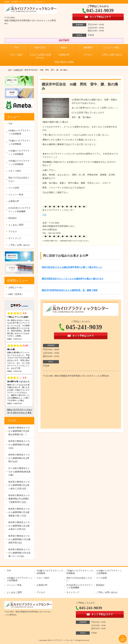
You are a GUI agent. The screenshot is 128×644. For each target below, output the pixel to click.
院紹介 (64, 48)
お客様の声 (64, 55)
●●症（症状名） (16, 294)
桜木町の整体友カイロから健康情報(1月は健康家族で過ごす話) (19, 512)
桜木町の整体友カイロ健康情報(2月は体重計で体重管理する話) (19, 499)
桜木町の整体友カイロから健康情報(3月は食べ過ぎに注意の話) (19, 485)
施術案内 (88, 48)
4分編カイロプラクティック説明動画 (20, 132)
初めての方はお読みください (19, 179)
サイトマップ (15, 238)
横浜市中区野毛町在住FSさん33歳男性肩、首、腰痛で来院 (70, 290)
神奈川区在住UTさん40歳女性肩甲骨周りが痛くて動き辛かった (72, 267)
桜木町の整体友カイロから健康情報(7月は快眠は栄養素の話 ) (19, 431)
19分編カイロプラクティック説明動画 (19, 162)
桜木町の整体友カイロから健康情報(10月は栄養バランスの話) (19, 553)
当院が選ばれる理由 (64, 62)
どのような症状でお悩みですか (40, 56)
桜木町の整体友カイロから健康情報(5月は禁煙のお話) (19, 458)
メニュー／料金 (112, 48)
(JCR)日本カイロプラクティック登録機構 (19, 210)
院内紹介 (13, 218)
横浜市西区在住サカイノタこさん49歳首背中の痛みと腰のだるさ (73, 279)
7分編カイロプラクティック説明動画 (20, 142)
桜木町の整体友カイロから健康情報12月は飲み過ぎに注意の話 (19, 526)
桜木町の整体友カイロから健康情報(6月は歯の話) (19, 444)
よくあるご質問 (16, 225)
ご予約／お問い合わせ (112, 55)
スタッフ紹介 (16, 55)
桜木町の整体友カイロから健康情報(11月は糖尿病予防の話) (19, 539)
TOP (16, 48)
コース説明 (14, 188)
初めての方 (40, 48)
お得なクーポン (16, 287)
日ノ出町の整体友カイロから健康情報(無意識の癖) (19, 472)
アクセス (88, 55)
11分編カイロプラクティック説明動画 (19, 152)
